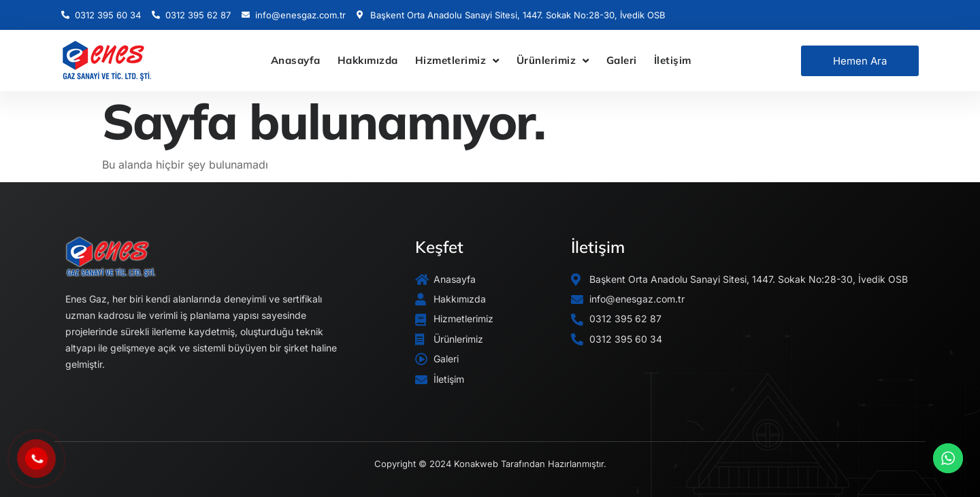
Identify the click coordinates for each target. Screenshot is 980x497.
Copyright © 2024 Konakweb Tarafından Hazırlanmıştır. (490, 464)
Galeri (622, 60)
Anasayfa (296, 60)
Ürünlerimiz (553, 61)
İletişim (673, 60)
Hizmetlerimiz (457, 61)
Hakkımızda (368, 60)
